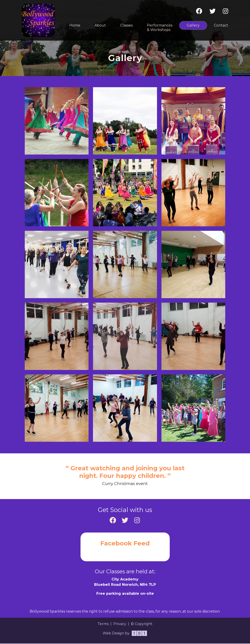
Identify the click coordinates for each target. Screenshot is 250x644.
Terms (103, 624)
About (100, 25)
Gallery (197, 25)
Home (75, 25)
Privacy (120, 624)
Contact (221, 25)
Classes (126, 25)
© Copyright (142, 624)
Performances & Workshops (160, 28)
